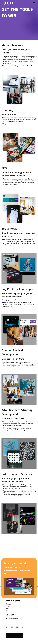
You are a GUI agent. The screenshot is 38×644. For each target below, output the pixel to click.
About (8, 611)
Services (9, 604)
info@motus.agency (12, 618)
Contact (9, 606)
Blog (8, 608)
